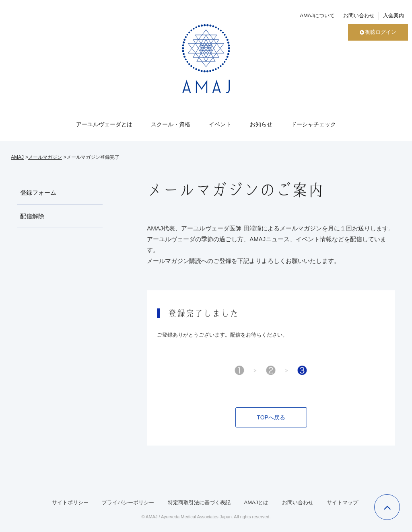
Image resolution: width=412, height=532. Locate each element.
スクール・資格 (171, 124)
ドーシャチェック (313, 124)
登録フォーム (38, 192)
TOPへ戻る (271, 417)
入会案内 (393, 15)
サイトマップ (342, 502)
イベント (220, 124)
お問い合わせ (359, 15)
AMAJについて (317, 15)
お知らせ (261, 124)
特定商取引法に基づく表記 (199, 502)
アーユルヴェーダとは (104, 124)
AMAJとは (256, 502)
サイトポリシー (70, 502)
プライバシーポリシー (128, 502)
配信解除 (32, 216)
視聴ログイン (378, 32)
